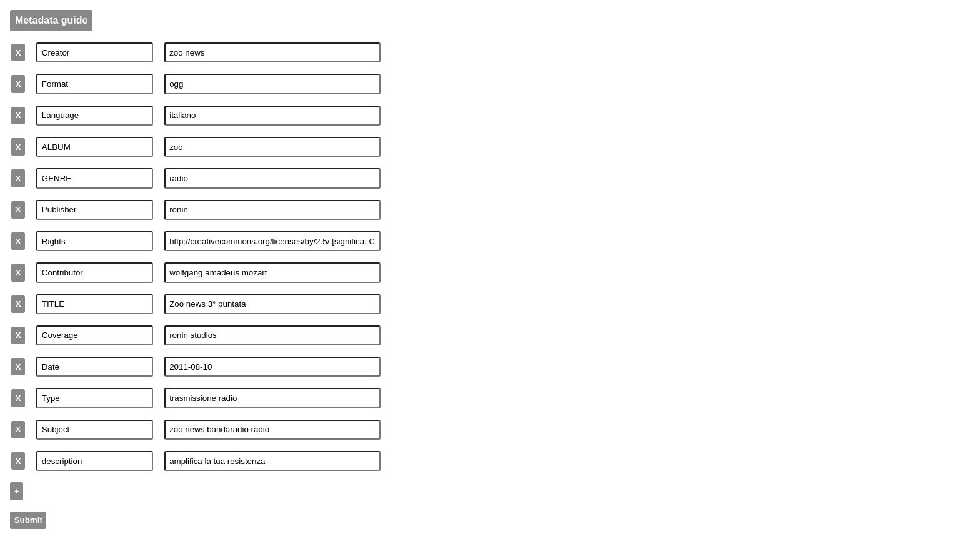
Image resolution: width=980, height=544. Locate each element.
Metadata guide (51, 20)
